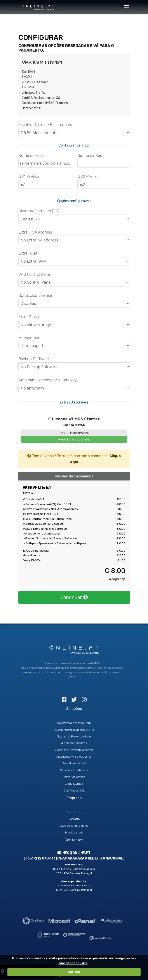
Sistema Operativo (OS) (39, 211)
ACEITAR (74, 972)
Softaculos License (35, 295)
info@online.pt (74, 853)
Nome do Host (31, 155)
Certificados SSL (74, 790)
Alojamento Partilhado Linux (74, 723)
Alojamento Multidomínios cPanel (74, 730)
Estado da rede (74, 832)
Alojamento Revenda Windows (74, 750)
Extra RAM (28, 253)
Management (30, 338)
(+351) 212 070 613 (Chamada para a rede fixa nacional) (74, 858)
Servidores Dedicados (74, 770)
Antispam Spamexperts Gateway (48, 380)
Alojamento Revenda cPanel (74, 736)
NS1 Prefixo (29, 176)
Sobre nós (74, 812)
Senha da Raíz (90, 155)
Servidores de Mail (74, 763)
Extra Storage (30, 317)
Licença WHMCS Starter (74, 419)
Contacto (74, 819)
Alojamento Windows (74, 743)
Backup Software (34, 359)
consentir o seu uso (73, 963)
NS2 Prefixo (88, 176)
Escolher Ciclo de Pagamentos (45, 125)
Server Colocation (74, 777)
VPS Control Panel (35, 274)
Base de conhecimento (74, 826)
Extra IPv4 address (35, 232)
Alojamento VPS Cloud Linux (74, 757)
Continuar (74, 597)
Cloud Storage (74, 784)
